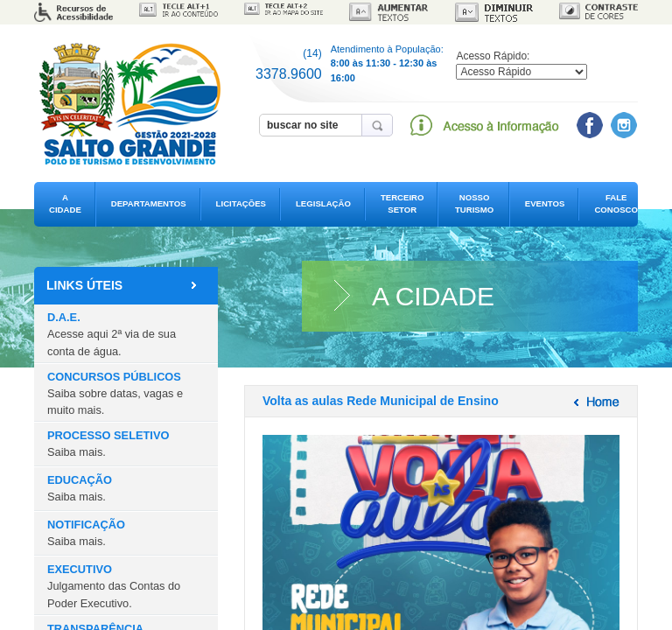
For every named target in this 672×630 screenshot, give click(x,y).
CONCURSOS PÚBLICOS (115, 393)
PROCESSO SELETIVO (108, 444)
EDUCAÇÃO (80, 488)
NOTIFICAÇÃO (86, 533)
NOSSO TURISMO (474, 203)
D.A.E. (112, 334)
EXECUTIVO (114, 586)
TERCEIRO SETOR (402, 203)
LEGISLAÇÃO (323, 203)
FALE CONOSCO (616, 203)
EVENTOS (545, 203)
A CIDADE (65, 203)
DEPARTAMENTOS (149, 203)
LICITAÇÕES (241, 203)
